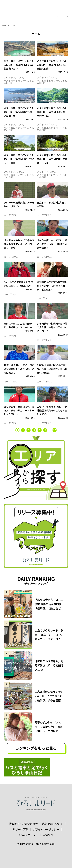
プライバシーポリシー (46, 829)
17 (55, 430)
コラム (12, 25)
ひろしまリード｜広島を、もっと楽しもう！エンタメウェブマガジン (19, 11)
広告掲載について (53, 824)
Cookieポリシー (29, 835)
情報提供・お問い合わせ (23, 824)
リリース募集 (21, 829)
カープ (7, 215)
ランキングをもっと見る (36, 748)
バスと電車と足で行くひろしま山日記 (19, 82)
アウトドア (10, 77)
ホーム (4, 25)
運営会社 (48, 835)
